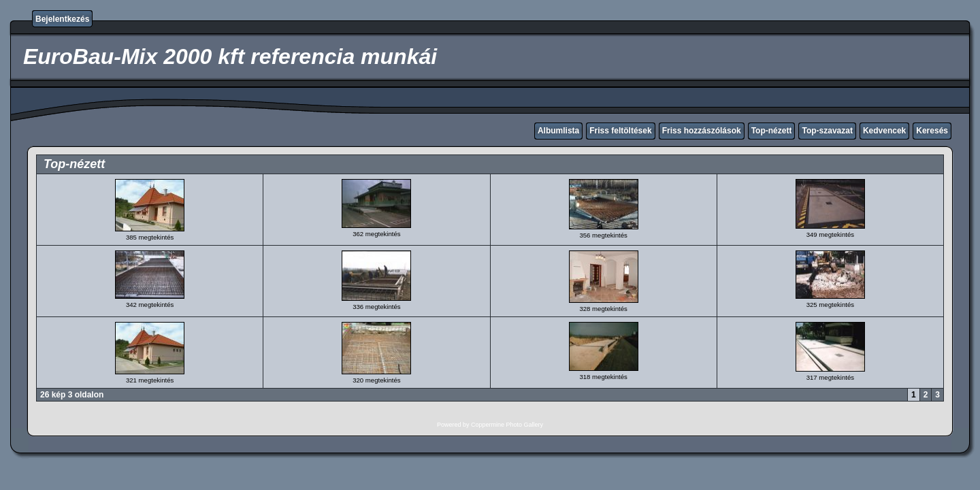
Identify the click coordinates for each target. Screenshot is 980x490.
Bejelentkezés (62, 19)
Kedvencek (884, 131)
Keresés (932, 131)
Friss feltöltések (620, 131)
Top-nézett (772, 131)
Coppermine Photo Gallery (507, 425)
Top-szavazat (827, 131)
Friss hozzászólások (702, 131)
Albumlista (558, 131)
